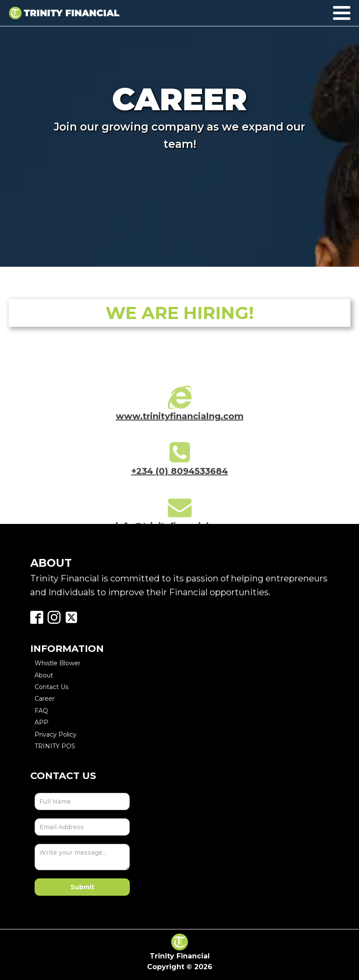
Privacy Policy (56, 734)
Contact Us (51, 687)
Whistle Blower (58, 663)
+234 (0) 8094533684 (179, 476)
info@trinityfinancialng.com (179, 530)
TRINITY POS (55, 746)
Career (45, 699)
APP (42, 722)
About (44, 675)
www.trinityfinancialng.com (180, 421)
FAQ (41, 711)
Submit (82, 887)
